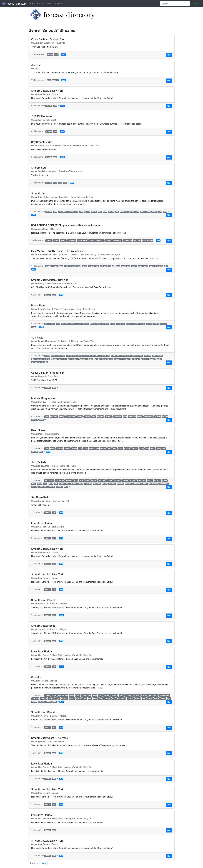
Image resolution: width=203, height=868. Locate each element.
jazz (117, 212)
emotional (103, 359)
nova (118, 324)
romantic (126, 359)
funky (146, 266)
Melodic (54, 359)
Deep (61, 266)
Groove (70, 212)
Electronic (137, 241)
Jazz (56, 55)
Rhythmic (101, 417)
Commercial (126, 356)
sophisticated (63, 695)
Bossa (47, 324)
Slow (66, 487)
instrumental (153, 695)
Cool (100, 212)
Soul (55, 183)
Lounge (82, 212)
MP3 (63, 55)
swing (71, 695)
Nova (53, 324)
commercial (71, 356)
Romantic (118, 359)
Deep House (127, 241)
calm (100, 695)
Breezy (96, 699)
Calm (85, 699)
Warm (87, 481)
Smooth (50, 55)
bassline (160, 266)
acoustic (95, 356)
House (55, 266)
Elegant (94, 481)
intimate (52, 487)
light (96, 359)
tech (128, 266)
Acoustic (157, 481)
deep (123, 266)
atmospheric (149, 417)
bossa (112, 324)
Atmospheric (71, 417)
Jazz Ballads (49, 481)
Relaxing (82, 359)
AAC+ (61, 615)
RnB (65, 183)
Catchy (45, 362)
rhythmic (40, 420)
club (166, 266)
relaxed (72, 699)
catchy (47, 356)
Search (58, 4)
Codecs (50, 4)
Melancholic (164, 484)
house (118, 266)
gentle (61, 359)
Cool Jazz (35, 699)
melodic (47, 359)
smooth (111, 212)
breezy (34, 702)
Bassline (99, 266)
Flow (94, 417)
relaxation (124, 212)
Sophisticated (86, 695)
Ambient (108, 241)
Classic (47, 695)
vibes (34, 327)
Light (58, 699)
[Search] (175, 4)
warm (53, 356)
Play (169, 55)
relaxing (90, 359)
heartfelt (59, 487)
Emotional (135, 359)
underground (161, 449)
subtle (54, 695)
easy (165, 212)
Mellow (94, 212)
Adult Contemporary (96, 241)
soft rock (147, 356)
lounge (143, 212)
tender (110, 359)
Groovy (62, 417)
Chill (76, 212)
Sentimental (116, 356)
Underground (94, 449)
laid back (87, 356)
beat (41, 452)
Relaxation (62, 212)
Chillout (56, 241)
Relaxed (41, 702)
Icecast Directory (14, 4)
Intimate (128, 484)
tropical (163, 324)
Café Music (72, 241)
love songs (61, 356)
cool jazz (44, 699)
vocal (140, 266)
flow (33, 420)
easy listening (105, 356)
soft (148, 212)
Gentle (39, 484)
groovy (140, 417)
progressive (117, 417)
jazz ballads (60, 481)
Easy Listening (147, 241)
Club (105, 266)
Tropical (100, 324)
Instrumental (121, 699)
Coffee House (82, 241)
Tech (66, 266)
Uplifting (80, 417)
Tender (159, 359)
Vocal (79, 266)
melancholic (154, 484)
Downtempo (117, 241)
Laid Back (101, 481)
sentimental (36, 362)
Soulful (49, 266)
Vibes (107, 324)
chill (137, 212)
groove (131, 212)
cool (160, 212)
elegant (132, 481)
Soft (88, 212)
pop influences (137, 356)
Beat (110, 449)
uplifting (158, 417)
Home (32, 4)
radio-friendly (157, 356)
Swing (122, 695)
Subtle (163, 699)
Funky (85, 266)
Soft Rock (144, 359)
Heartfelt (69, 481)
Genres (41, 4)
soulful (111, 266)
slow (68, 484)
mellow (154, 212)
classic (79, 699)
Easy (105, 212)
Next (44, 863)
